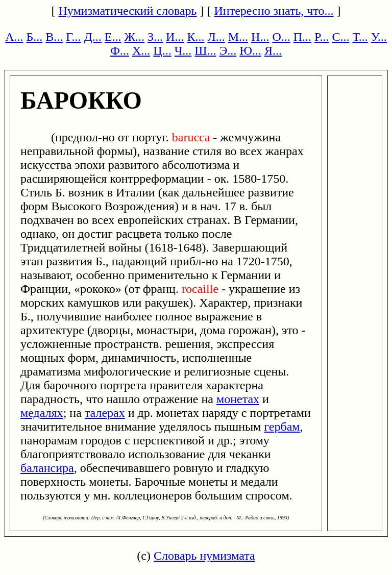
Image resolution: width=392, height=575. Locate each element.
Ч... (183, 51)
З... (155, 37)
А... (14, 37)
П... (302, 37)
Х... (141, 51)
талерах (105, 413)
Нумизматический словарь (127, 11)
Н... (260, 37)
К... (195, 37)
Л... (216, 37)
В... (54, 37)
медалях (42, 413)
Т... (360, 37)
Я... (273, 51)
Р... (322, 37)
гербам (282, 427)
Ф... (120, 51)
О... (281, 37)
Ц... (162, 51)
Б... (35, 37)
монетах (238, 399)
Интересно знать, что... (274, 11)
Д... (92, 37)
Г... (73, 37)
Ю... (250, 51)
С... (340, 37)
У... (379, 37)
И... (175, 37)
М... (238, 37)
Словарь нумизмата (204, 556)
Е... (113, 37)
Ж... (135, 37)
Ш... (205, 51)
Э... (228, 51)
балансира (47, 468)
